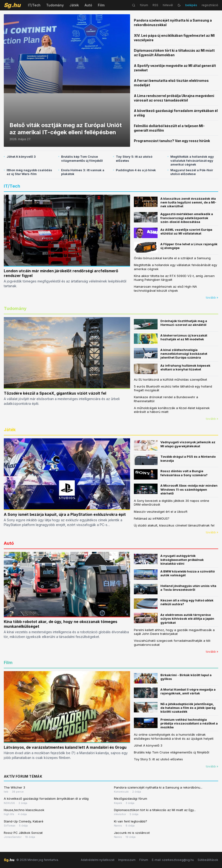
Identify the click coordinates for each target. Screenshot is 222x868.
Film (101, 5)
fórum (144, 5)
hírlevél (168, 5)
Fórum (144, 860)
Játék (74, 5)
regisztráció (210, 5)
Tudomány (55, 5)
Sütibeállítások (208, 860)
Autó (88, 5)
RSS (155, 5)
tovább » (212, 298)
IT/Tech (34, 5)
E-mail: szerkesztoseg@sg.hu (173, 860)
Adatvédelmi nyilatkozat (98, 860)
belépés (191, 5)
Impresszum (127, 860)
